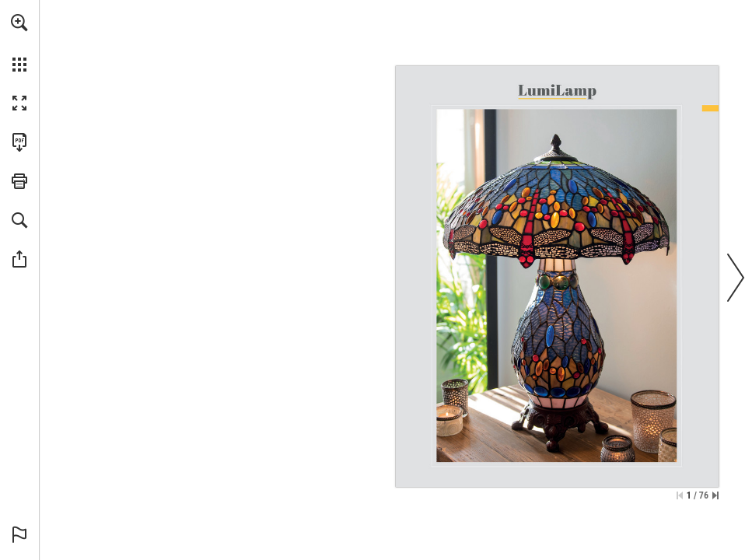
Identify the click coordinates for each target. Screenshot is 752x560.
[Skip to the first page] (680, 495)
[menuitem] (19, 43)
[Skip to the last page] (715, 495)
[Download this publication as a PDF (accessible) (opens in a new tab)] (19, 142)
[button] (19, 23)
